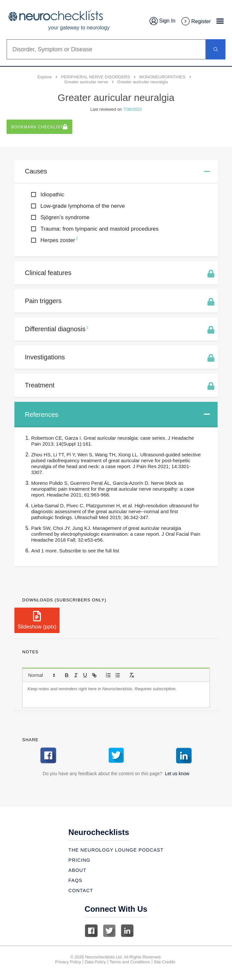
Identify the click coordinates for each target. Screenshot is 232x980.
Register (196, 22)
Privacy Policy (68, 962)
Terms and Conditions (130, 962)
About (77, 870)
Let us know (177, 774)
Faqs (75, 880)
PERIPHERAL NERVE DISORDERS (95, 77)
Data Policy (95, 962)
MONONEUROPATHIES (162, 77)
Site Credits (165, 962)
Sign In (162, 21)
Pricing (79, 860)
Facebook (91, 931)
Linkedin (127, 931)
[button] (41, 675)
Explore (45, 77)
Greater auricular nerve (86, 82)
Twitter (109, 931)
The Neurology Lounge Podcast (116, 850)
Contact (81, 890)
